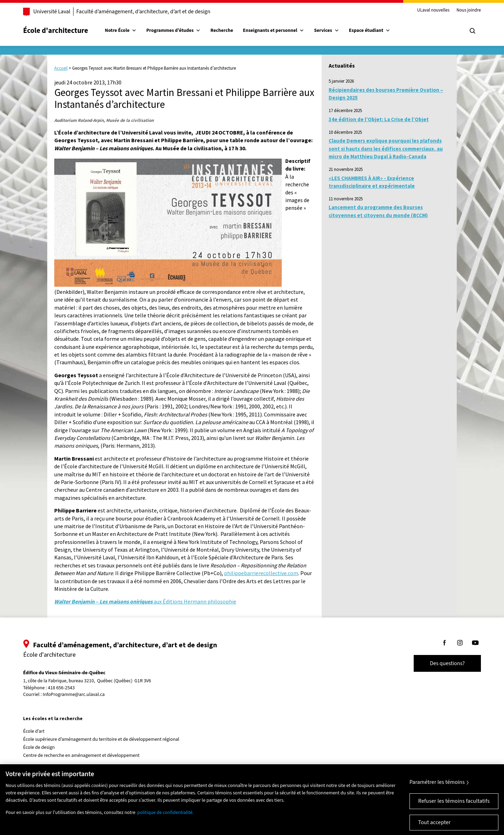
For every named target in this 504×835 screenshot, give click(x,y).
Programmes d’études (173, 30)
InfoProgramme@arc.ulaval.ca (74, 695)
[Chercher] (472, 31)
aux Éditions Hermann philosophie (145, 601)
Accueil (61, 68)
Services (327, 30)
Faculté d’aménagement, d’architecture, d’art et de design (143, 12)
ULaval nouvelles (433, 11)
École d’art (34, 731)
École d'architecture (56, 30)
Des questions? (447, 663)
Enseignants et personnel (274, 30)
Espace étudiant (370, 30)
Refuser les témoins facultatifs (454, 809)
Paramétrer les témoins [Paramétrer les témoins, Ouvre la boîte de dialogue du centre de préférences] (437, 791)
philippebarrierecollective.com (261, 573)
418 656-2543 (61, 688)
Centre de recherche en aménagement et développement (81, 755)
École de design (39, 747)
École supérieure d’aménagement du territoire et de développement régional (101, 739)
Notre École (121, 30)
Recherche (222, 30)
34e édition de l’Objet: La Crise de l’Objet (379, 119)
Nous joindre (469, 11)
